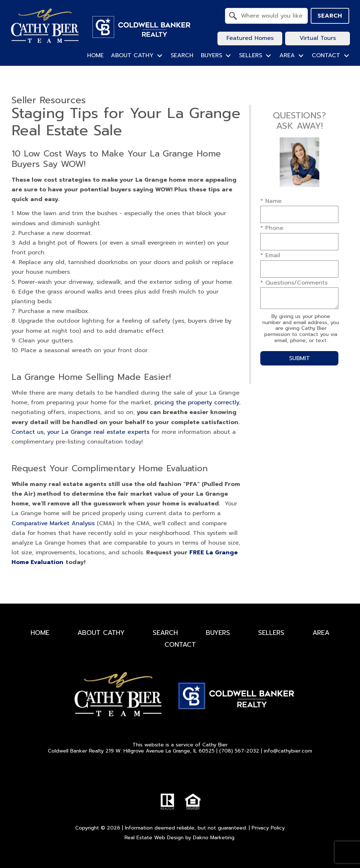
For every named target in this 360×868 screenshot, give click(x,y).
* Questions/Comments (294, 283)
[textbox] (271, 16)
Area (321, 633)
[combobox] (266, 16)
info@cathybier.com (288, 751)
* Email (270, 255)
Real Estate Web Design (154, 838)
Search (330, 16)
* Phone (272, 228)
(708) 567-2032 (239, 751)
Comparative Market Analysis (53, 523)
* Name (271, 201)
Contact (180, 645)
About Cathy (101, 633)
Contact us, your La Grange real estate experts (80, 432)
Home (95, 55)
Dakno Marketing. (214, 838)
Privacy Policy (268, 828)
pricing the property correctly (197, 403)
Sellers (271, 633)
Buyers (218, 633)
